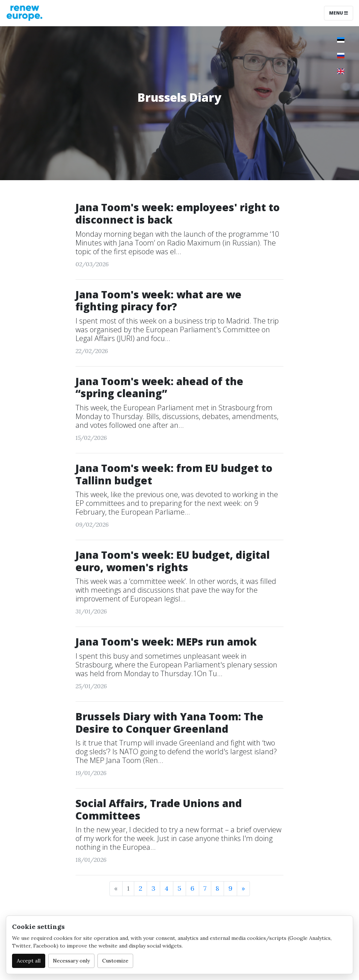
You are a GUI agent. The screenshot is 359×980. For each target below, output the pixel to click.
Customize (115, 961)
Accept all (29, 961)
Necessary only (71, 961)
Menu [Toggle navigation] (339, 13)
